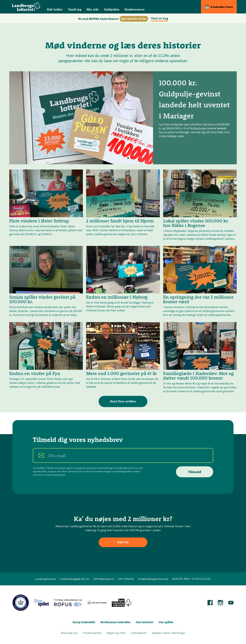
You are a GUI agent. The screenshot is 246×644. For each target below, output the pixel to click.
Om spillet (166, 622)
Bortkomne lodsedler (116, 622)
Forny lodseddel (84, 622)
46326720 (177, 579)
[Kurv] (219, 7)
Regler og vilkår (116, 633)
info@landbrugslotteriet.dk (153, 579)
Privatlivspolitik (92, 633)
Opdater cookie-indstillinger (169, 633)
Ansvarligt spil (69, 633)
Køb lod (123, 542)
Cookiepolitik (139, 633)
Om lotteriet (145, 622)
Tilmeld (195, 472)
